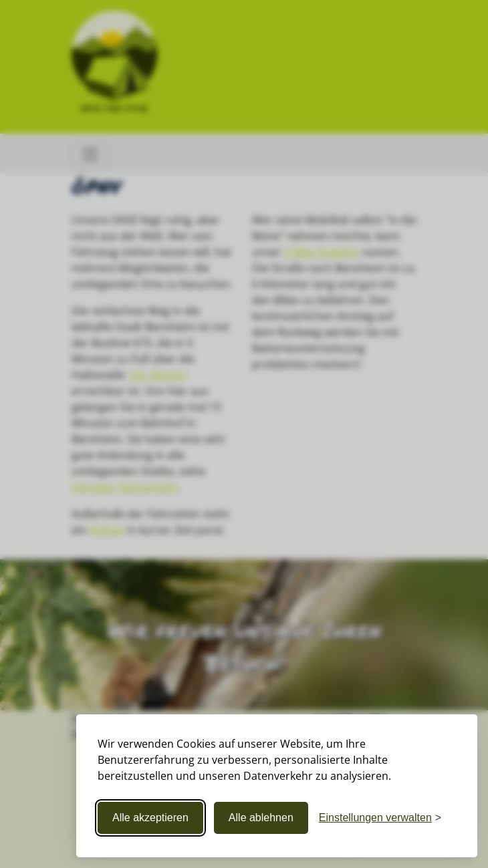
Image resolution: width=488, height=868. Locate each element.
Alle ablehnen (261, 818)
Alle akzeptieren (150, 818)
